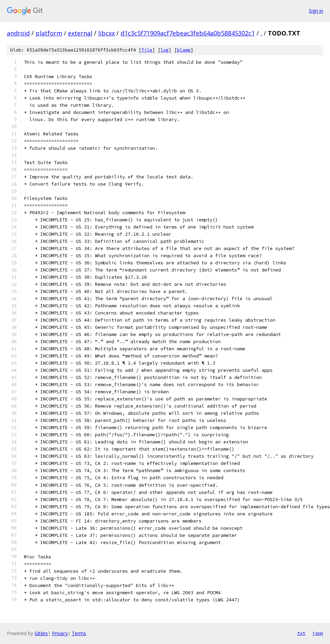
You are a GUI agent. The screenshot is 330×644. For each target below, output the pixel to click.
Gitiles (41, 633)
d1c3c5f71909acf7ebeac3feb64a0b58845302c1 (188, 33)
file (147, 50)
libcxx (106, 33)
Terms (79, 633)
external (80, 33)
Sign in (316, 11)
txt (301, 633)
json (318, 633)
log (165, 50)
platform (49, 33)
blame (184, 50)
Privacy (60, 633)
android (18, 33)
